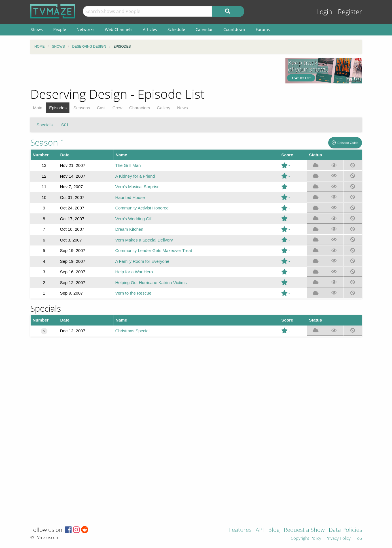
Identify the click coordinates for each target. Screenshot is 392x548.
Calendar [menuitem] (204, 29)
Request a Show (304, 530)
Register (350, 12)
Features (240, 530)
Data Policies (345, 530)
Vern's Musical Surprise (137, 187)
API (260, 530)
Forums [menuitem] (263, 29)
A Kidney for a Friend (135, 176)
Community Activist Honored (142, 208)
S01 (65, 125)
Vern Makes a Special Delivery (144, 240)
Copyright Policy (306, 538)
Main (38, 108)
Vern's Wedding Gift (134, 219)
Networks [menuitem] (85, 29)
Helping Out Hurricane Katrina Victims (151, 283)
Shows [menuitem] (37, 29)
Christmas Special (133, 331)
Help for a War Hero (134, 272)
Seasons (82, 108)
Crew (117, 108)
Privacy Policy (338, 538)
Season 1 (48, 142)
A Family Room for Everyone (142, 261)
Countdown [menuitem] (234, 29)
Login (324, 12)
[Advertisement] (154, 71)
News (183, 108)
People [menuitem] (60, 29)
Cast (101, 108)
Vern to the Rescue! (134, 293)
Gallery (164, 108)
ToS (358, 538)
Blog (274, 530)
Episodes (58, 108)
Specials (45, 125)
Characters (140, 108)
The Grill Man (128, 165)
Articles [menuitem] (150, 29)
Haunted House (130, 197)
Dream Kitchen (129, 229)
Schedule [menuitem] (176, 29)
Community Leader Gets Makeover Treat (154, 250)
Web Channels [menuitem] (119, 29)
